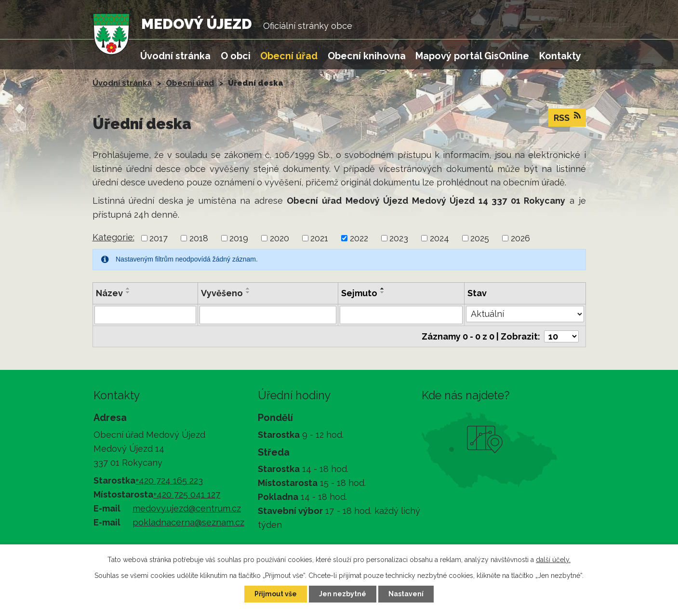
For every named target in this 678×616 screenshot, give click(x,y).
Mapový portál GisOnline (472, 56)
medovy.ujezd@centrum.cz (187, 508)
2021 (319, 238)
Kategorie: (113, 237)
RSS (567, 117)
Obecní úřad (289, 56)
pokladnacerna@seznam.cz (188, 522)
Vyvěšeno (222, 293)
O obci (236, 56)
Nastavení (406, 594)
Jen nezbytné (343, 594)
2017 (159, 238)
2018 (199, 238)
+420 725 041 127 (187, 494)
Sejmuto (359, 293)
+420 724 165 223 (169, 480)
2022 (359, 238)
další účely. (553, 560)
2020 (279, 238)
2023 (399, 238)
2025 (480, 238)
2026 (520, 238)
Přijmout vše (276, 594)
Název (109, 293)
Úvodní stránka (175, 56)
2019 (239, 238)
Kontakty (560, 56)
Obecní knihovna (367, 56)
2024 (439, 238)
